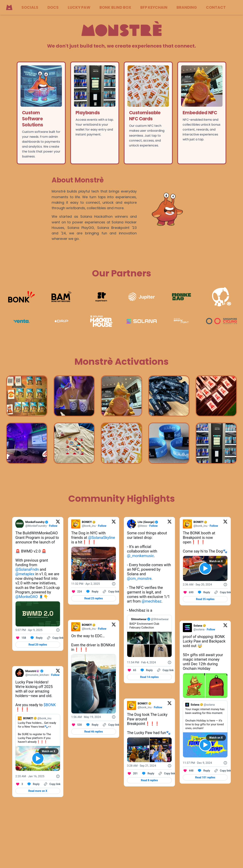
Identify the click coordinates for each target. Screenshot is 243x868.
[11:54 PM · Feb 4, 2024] (141, 662)
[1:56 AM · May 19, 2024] (86, 717)
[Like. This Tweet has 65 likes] (132, 670)
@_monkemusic (140, 556)
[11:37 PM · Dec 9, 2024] (197, 763)
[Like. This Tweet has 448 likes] (188, 771)
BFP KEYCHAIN (154, 7)
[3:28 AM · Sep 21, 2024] (142, 766)
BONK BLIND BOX (115, 7)
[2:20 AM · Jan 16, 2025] (30, 776)
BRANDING (187, 7)
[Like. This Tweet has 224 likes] (77, 592)
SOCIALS (30, 7)
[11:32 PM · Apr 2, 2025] (86, 584)
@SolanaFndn (27, 569)
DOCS (53, 7)
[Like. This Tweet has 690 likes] (188, 592)
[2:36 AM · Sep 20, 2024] (197, 585)
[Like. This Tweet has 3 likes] (19, 784)
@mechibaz (151, 601)
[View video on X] (38, 758)
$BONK (50, 705)
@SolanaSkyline (102, 538)
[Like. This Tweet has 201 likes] (132, 773)
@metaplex (25, 574)
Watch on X (49, 751)
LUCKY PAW (79, 7)
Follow (53, 526)
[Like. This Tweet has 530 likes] (77, 725)
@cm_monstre (139, 578)
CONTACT (216, 7)
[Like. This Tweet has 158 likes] (21, 638)
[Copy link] (55, 638)
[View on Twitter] (58, 524)
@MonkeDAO (27, 597)
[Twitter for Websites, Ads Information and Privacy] (58, 630)
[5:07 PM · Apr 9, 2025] (29, 630)
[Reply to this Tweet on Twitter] (36, 638)
